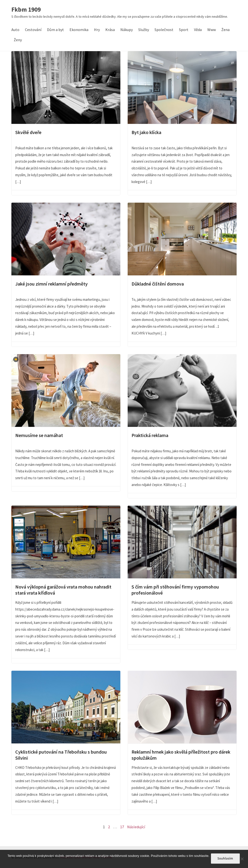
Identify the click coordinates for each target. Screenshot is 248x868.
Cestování (33, 30)
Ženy (18, 40)
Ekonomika (79, 30)
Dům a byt (55, 30)
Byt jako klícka (182, 88)
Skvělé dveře (66, 88)
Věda (198, 30)
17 (122, 827)
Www (212, 30)
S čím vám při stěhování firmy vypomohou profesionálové (182, 542)
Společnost (164, 30)
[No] (242, 859)
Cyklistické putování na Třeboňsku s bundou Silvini (66, 707)
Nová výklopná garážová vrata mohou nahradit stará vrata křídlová (66, 542)
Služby (144, 30)
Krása (110, 30)
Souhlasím (226, 859)
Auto (15, 30)
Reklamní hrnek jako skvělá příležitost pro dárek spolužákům (182, 707)
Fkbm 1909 (26, 10)
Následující (136, 827)
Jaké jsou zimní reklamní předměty (66, 239)
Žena (225, 30)
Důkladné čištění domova (182, 239)
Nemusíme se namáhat (66, 390)
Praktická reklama (182, 390)
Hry (97, 30)
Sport (184, 30)
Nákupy (127, 30)
